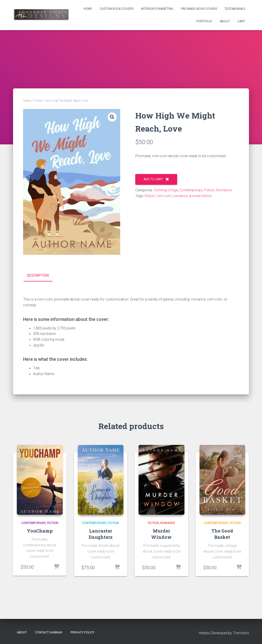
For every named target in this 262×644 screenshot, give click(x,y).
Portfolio (204, 21)
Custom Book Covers (117, 9)
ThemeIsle (241, 633)
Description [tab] (38, 275)
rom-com (164, 196)
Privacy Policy (82, 632)
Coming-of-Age (166, 190)
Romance (224, 190)
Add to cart (153, 179)
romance (180, 196)
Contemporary (191, 190)
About (225, 21)
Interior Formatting (157, 9)
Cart (241, 21)
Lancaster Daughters (101, 534)
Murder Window (161, 534)
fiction (150, 196)
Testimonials (235, 9)
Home (88, 9)
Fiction (38, 101)
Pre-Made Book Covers (199, 9)
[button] (112, 117)
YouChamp (40, 531)
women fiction (200, 196)
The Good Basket (222, 534)
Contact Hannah (49, 632)
